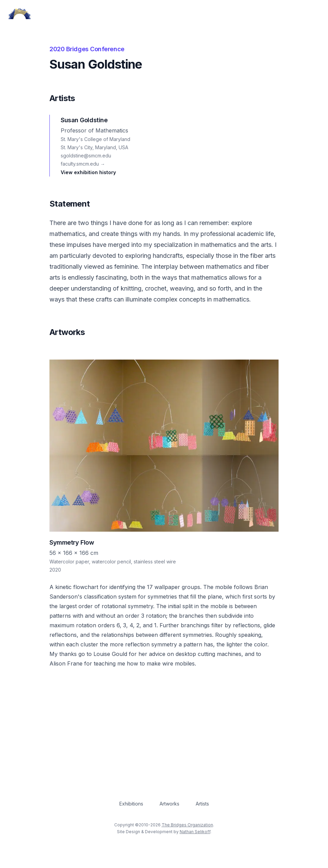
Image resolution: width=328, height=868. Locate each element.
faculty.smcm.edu (83, 164)
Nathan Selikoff (195, 832)
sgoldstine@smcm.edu (86, 156)
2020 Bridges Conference (87, 49)
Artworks (169, 804)
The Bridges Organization (187, 825)
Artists (202, 804)
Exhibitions (131, 804)
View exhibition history (88, 172)
